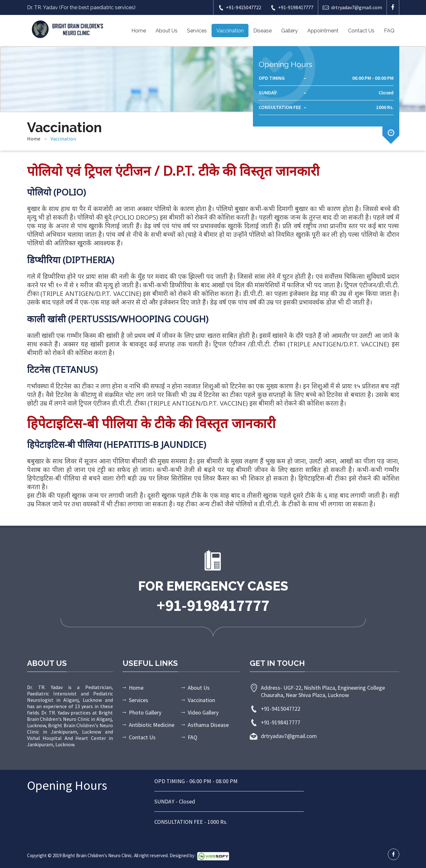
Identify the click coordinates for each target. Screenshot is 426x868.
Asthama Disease (208, 725)
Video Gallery (203, 712)
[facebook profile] (394, 854)
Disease (262, 31)
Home (139, 31)
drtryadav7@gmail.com (352, 7)
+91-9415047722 (240, 7)
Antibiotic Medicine (152, 725)
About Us (167, 31)
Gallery (290, 31)
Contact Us (361, 31)
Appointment (323, 31)
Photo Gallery (145, 712)
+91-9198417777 (292, 7)
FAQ (389, 31)
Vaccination (230, 31)
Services (197, 31)
